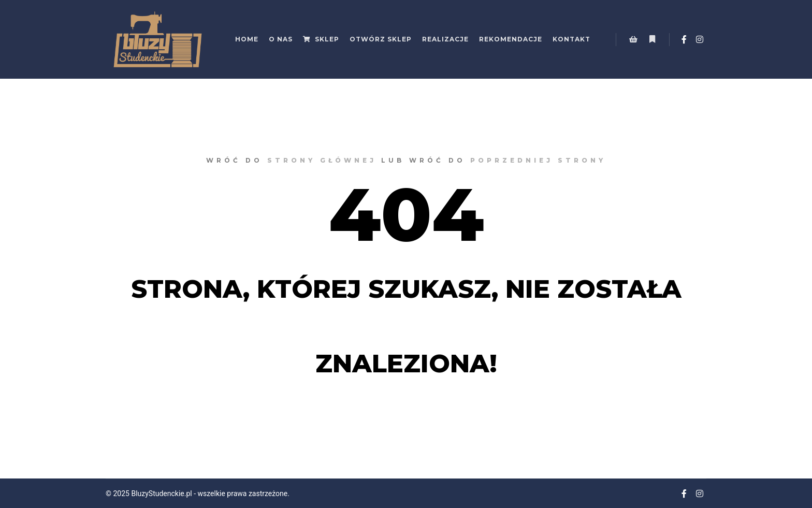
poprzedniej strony (538, 160)
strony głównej (322, 160)
